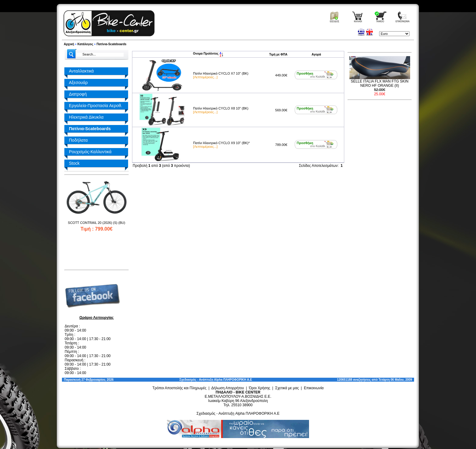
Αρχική (69, 44)
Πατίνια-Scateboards (111, 44)
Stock (74, 163)
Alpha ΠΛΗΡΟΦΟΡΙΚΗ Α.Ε (233, 380)
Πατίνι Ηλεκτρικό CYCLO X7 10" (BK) (221, 73)
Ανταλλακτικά (81, 71)
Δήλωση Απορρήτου (228, 388)
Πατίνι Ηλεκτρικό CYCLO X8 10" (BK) (221, 108)
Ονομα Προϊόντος (208, 54)
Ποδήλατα (78, 140)
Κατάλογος (85, 44)
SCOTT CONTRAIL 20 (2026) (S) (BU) (97, 223)
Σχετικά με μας (287, 388)
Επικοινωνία (314, 388)
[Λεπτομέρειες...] (205, 77)
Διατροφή (78, 94)
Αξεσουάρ (78, 83)
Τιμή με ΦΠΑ (278, 54)
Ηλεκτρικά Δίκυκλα (86, 117)
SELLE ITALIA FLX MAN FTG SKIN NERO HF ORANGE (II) (380, 83)
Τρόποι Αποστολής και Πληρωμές (179, 388)
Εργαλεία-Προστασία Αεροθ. (95, 106)
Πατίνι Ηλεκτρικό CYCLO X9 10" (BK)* (221, 143)
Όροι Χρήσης (260, 388)
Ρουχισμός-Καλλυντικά (90, 152)
